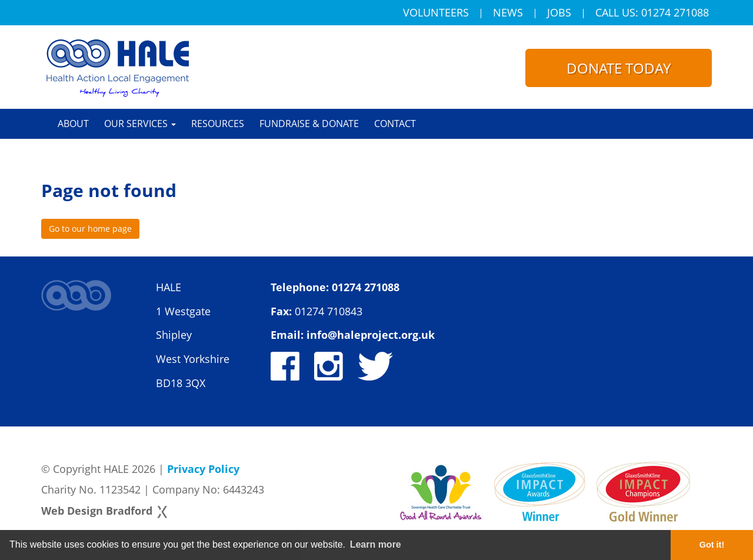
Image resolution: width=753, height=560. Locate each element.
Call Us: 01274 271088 (652, 14)
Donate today (619, 68)
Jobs (559, 14)
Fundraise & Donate (309, 124)
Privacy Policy (203, 469)
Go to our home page (90, 229)
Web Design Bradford (97, 511)
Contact (395, 124)
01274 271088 (366, 287)
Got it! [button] (712, 545)
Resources (218, 124)
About (73, 124)
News (508, 14)
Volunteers (436, 14)
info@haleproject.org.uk (371, 335)
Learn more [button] (376, 544)
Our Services (140, 124)
